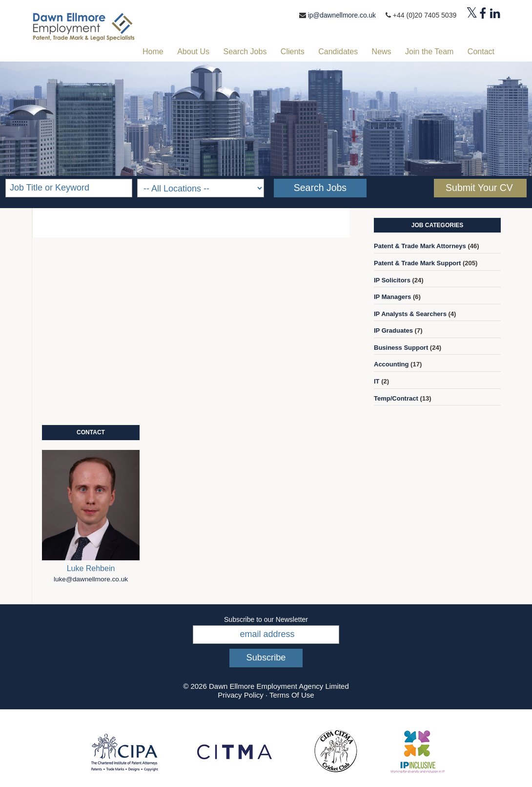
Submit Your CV (479, 187)
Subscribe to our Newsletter (266, 619)
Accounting (391, 364)
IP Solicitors (392, 280)
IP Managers (392, 296)
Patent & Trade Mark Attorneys (420, 246)
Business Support (401, 347)
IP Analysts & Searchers (410, 313)
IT (377, 381)
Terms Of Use (292, 694)
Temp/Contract (396, 398)
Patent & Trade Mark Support (417, 263)
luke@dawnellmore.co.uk (91, 579)
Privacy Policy (240, 694)
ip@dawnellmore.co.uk (341, 15)
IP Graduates (393, 330)
